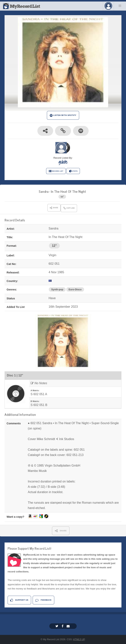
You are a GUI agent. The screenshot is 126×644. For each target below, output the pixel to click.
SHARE (61, 531)
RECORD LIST (56, 171)
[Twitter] (57, 626)
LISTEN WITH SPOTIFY (63, 115)
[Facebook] (63, 626)
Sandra (44, 191)
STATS (73, 171)
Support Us (19, 600)
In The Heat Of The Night (68, 191)
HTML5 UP (79, 639)
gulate (63, 162)
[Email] (69, 626)
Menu (120, 6)
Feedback (43, 600)
